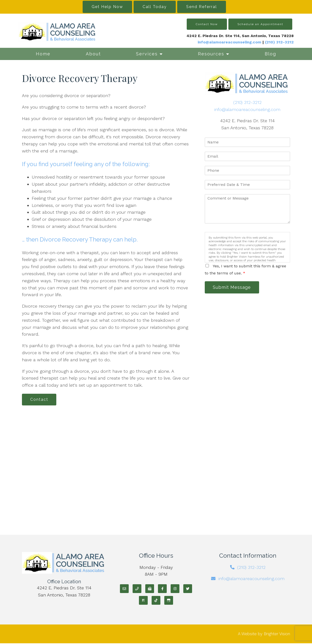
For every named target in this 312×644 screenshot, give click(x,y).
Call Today (155, 7)
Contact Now (207, 24)
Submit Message (233, 287)
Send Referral (202, 7)
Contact (40, 400)
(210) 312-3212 (247, 102)
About (93, 54)
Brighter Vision (277, 634)
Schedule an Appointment (260, 24)
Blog (270, 54)
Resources (211, 54)
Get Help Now (107, 7)
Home (43, 54)
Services (147, 54)
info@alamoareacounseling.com (229, 42)
